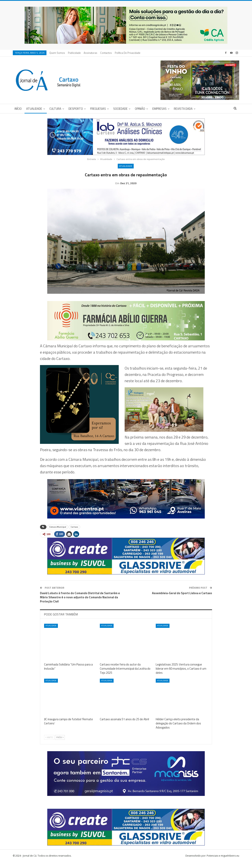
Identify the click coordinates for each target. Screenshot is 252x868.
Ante (49, 743)
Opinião (140, 109)
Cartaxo (74, 533)
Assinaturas (90, 53)
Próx (60, 743)
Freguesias (98, 109)
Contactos (106, 53)
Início (18, 109)
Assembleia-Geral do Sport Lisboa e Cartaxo (182, 599)
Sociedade (120, 109)
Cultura (55, 109)
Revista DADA (183, 109)
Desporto (76, 109)
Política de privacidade (128, 53)
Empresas (159, 109)
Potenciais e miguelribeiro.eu (223, 862)
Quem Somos (57, 53)
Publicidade (74, 53)
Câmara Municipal (58, 533)
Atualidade (34, 109)
